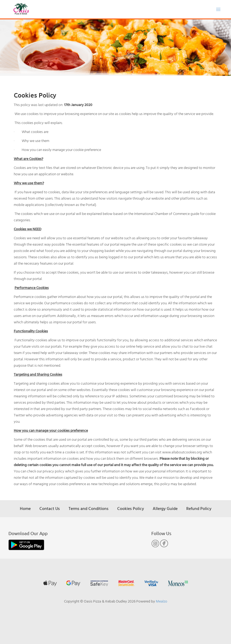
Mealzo (162, 601)
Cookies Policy (131, 508)
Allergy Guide (165, 508)
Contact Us (50, 508)
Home (25, 508)
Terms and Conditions (89, 508)
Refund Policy (199, 508)
